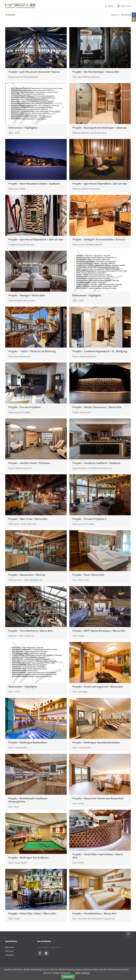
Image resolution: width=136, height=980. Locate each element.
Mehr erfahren (83, 973)
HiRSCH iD (115, 15)
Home (109, 6)
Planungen (9, 951)
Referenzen (124, 6)
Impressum (10, 955)
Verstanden (68, 977)
